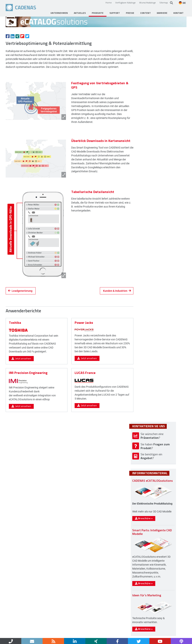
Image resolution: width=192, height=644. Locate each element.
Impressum (38, 634)
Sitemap (164, 2)
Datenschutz (56, 634)
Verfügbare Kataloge (125, 2)
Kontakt (22, 634)
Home (109, 2)
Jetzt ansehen (21, 393)
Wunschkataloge (148, 2)
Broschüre (154, 438)
